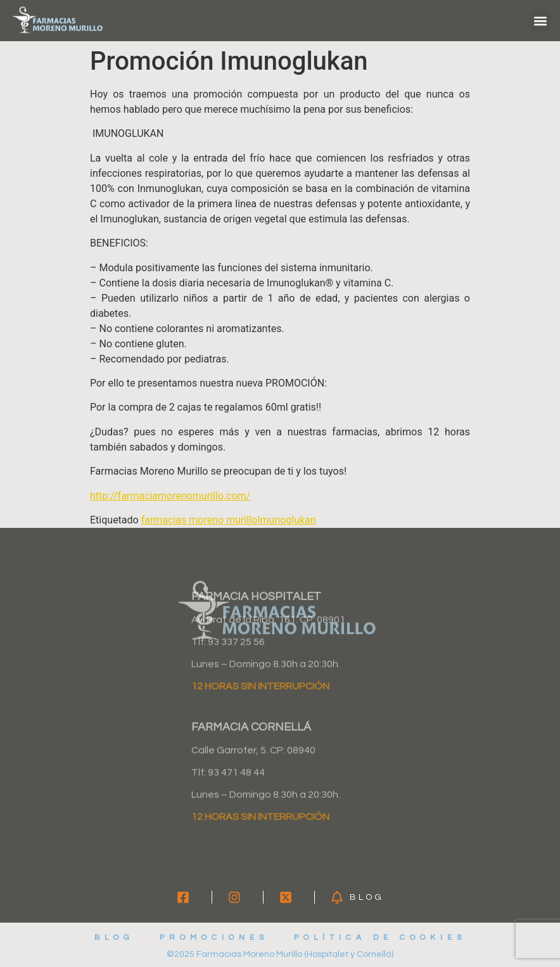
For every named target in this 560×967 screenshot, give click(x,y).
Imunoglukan (287, 520)
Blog (114, 938)
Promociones (214, 938)
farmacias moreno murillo (200, 520)
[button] (540, 21)
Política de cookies (380, 938)
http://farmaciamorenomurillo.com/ (170, 496)
